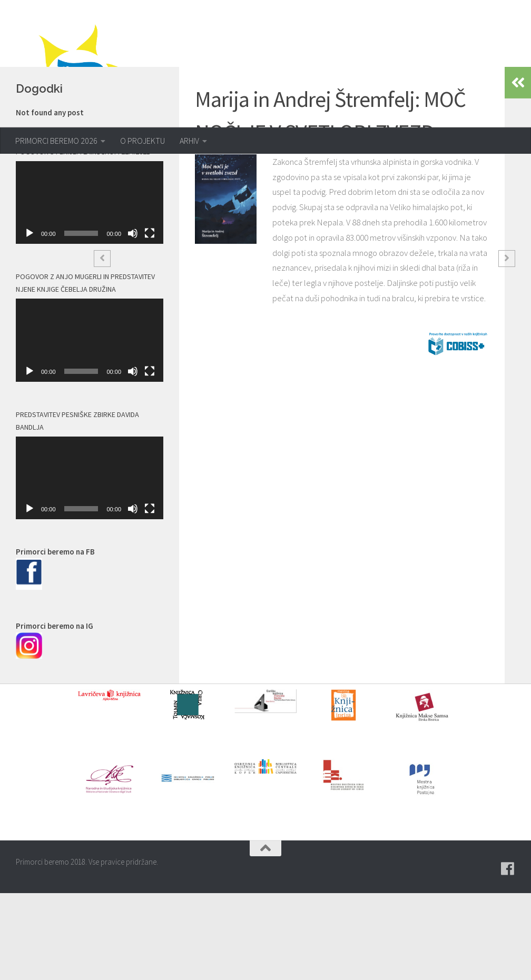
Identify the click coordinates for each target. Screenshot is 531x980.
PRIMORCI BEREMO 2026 (56, 141)
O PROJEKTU (142, 141)
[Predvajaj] (29, 321)
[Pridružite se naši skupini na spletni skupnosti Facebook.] (508, 956)
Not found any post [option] (50, 199)
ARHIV (189, 141)
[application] (90, 290)
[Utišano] (133, 321)
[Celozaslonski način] (150, 321)
